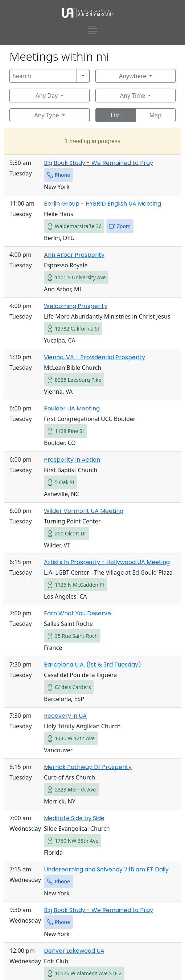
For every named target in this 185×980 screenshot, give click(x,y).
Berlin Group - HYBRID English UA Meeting (102, 204)
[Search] (43, 76)
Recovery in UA (65, 716)
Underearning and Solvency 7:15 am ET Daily (106, 869)
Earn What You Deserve (77, 613)
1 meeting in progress (92, 141)
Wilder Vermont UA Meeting (84, 511)
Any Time (133, 96)
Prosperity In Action (72, 460)
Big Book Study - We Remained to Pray (98, 163)
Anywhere (133, 76)
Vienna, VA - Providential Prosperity (94, 357)
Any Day (47, 96)
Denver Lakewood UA (74, 951)
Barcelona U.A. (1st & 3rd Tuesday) (92, 665)
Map (155, 115)
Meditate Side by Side (74, 818)
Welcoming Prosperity (76, 306)
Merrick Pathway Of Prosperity (88, 767)
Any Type (46, 115)
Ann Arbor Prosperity (74, 255)
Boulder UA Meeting (72, 408)
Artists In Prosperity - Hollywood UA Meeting (107, 562)
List (116, 115)
